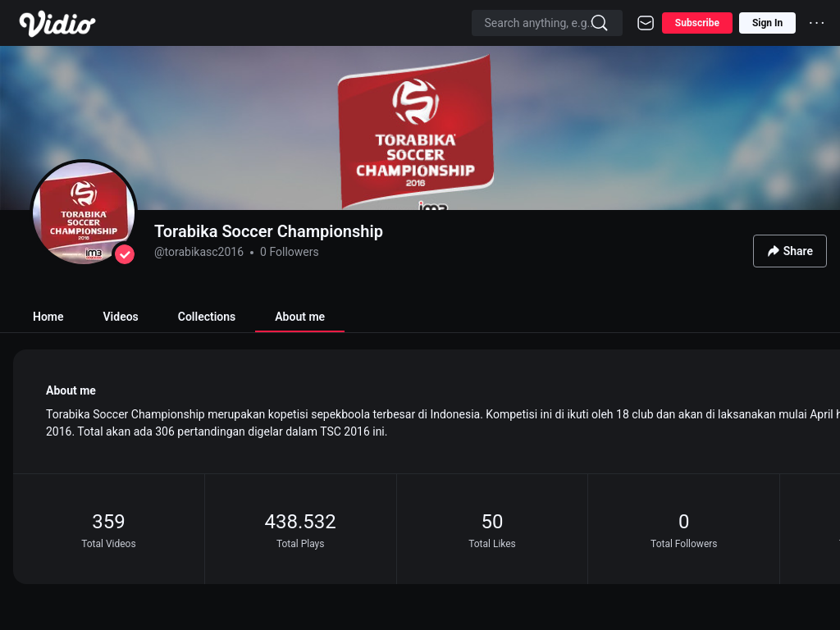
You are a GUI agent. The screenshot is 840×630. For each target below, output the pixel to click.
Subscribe (697, 23)
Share (790, 251)
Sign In (767, 23)
